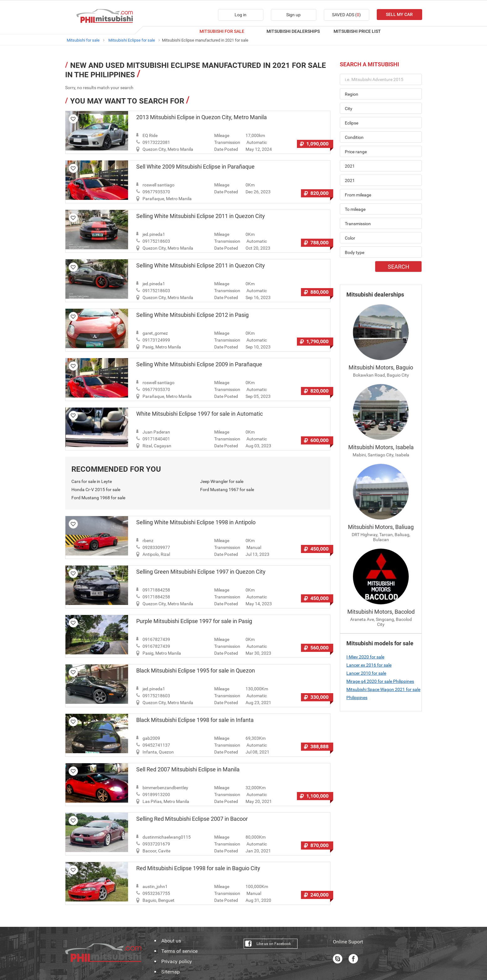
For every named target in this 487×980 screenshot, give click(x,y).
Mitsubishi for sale (83, 40)
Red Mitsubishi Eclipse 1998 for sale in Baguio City (198, 868)
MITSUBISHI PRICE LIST (357, 31)
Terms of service (179, 951)
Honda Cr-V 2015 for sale (96, 490)
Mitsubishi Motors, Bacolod (381, 612)
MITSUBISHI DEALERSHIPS (293, 31)
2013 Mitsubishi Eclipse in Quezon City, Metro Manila (202, 117)
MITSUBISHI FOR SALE (222, 31)
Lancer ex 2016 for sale (369, 665)
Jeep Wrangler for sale (222, 481)
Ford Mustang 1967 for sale (227, 490)
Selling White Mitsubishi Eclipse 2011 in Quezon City (201, 216)
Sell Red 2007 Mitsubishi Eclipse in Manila (188, 769)
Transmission (227, 142)
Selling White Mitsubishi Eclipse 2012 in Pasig (192, 315)
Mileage (222, 135)
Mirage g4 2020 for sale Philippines (380, 681)
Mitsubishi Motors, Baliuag (381, 527)
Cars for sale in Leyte (92, 481)
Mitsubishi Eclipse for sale (132, 40)
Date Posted (226, 149)
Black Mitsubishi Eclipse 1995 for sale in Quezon (196, 671)
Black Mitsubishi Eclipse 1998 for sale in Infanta (195, 720)
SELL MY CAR (399, 14)
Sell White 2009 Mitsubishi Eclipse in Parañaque (195, 167)
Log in (241, 15)
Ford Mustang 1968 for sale (98, 498)
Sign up (293, 15)
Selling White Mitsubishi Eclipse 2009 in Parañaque (199, 364)
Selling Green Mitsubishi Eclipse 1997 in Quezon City (201, 572)
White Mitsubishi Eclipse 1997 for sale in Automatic (199, 414)
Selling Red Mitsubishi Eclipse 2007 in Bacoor (192, 819)
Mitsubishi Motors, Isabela (381, 447)
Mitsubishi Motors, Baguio (381, 367)
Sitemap (171, 972)
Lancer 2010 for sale (366, 673)
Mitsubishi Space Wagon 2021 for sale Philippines (383, 693)
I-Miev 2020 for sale (365, 657)
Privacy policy (177, 962)
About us (171, 941)
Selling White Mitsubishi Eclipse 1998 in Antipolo (196, 522)
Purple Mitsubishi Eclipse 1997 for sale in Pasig (194, 621)
